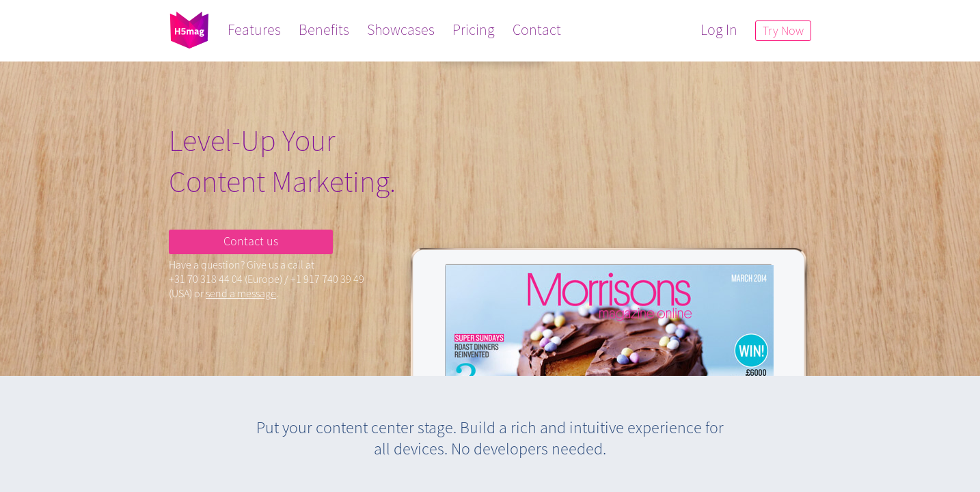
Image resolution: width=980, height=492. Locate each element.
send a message (241, 293)
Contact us (251, 241)
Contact (537, 29)
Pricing (474, 29)
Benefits (324, 29)
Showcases (401, 29)
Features (254, 29)
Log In (719, 29)
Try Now (783, 30)
